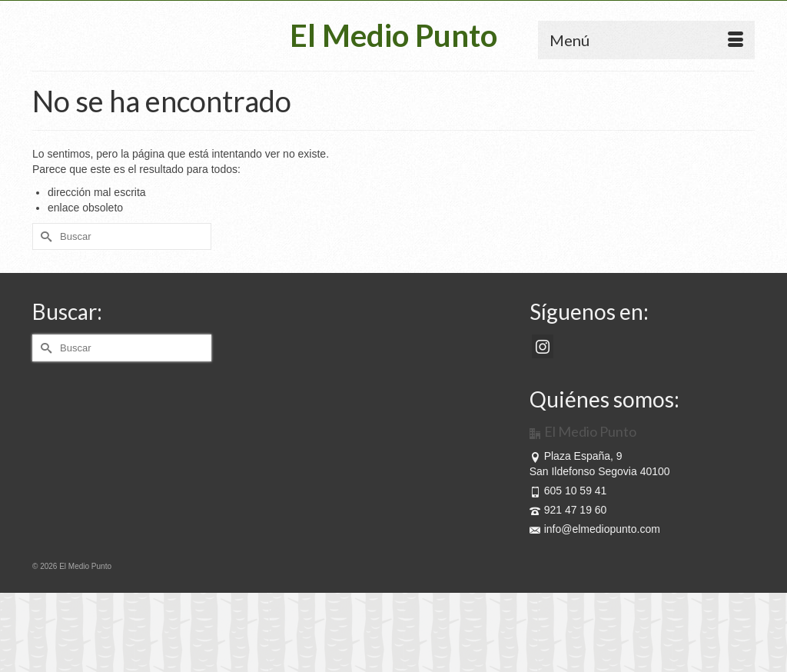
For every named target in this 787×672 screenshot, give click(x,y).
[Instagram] (543, 346)
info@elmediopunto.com (595, 529)
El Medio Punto (393, 35)
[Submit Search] (44, 236)
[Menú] (646, 40)
